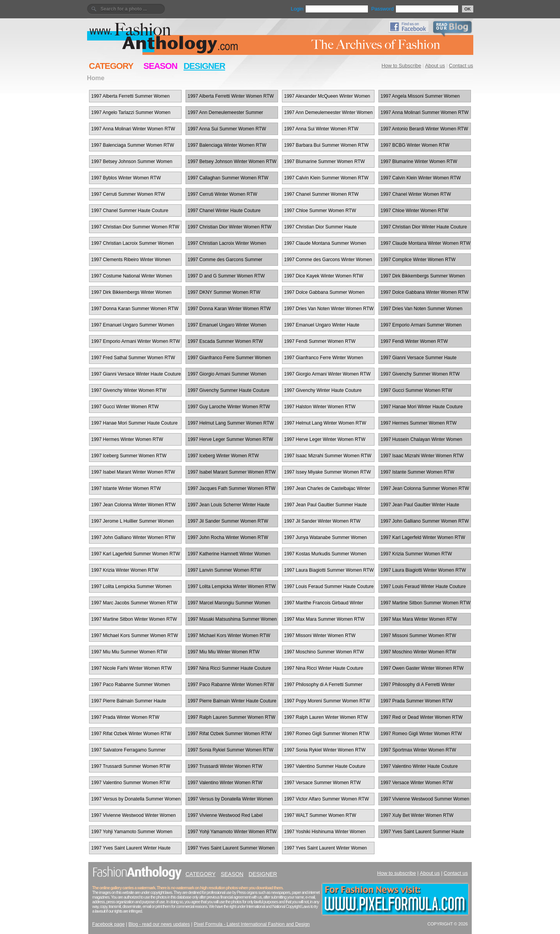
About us (435, 66)
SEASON (160, 66)
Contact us (461, 66)
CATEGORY (111, 66)
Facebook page (108, 924)
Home (96, 78)
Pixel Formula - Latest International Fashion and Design (252, 924)
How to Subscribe (401, 66)
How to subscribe (397, 873)
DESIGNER (204, 66)
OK (468, 9)
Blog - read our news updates (159, 924)
